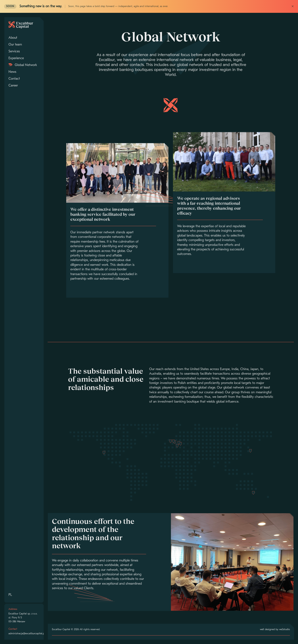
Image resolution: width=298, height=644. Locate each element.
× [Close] (293, 6)
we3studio (285, 630)
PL (10, 595)
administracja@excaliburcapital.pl (27, 634)
